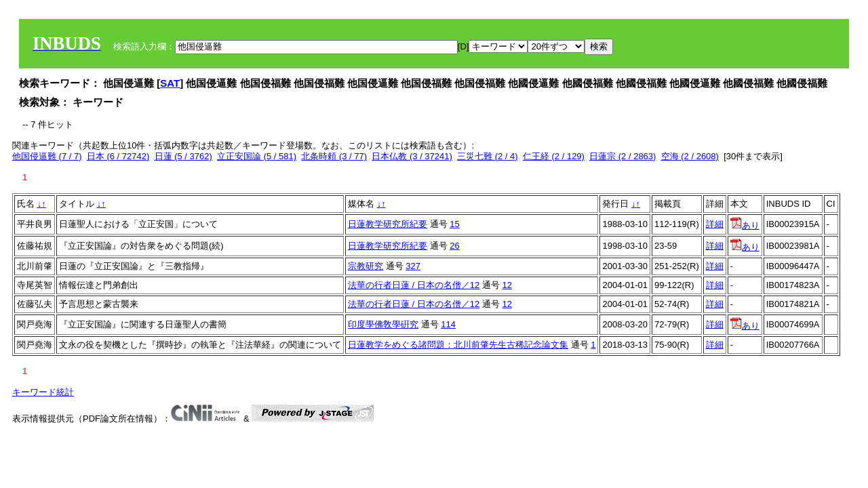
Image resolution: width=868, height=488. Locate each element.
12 (507, 285)
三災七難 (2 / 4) (488, 156)
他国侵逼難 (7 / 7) (47, 156)
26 (454, 246)
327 (413, 266)
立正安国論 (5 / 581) (257, 156)
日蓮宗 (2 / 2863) (623, 156)
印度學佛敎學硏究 (383, 324)
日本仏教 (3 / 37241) (412, 156)
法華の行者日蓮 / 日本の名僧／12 (414, 285)
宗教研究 (366, 266)
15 (454, 224)
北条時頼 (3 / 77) (334, 156)
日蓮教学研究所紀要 (388, 224)
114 (448, 324)
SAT (170, 83)
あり (745, 225)
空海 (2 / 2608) (690, 156)
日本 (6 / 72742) (118, 156)
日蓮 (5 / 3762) (183, 156)
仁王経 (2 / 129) (554, 156)
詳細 (715, 224)
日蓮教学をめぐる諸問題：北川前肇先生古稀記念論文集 (458, 345)
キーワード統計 (43, 392)
